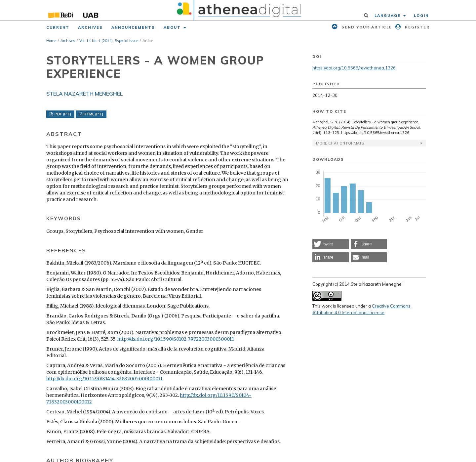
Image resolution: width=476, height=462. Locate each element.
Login (421, 16)
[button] (331, 244)
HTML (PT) (93, 114)
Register (416, 27)
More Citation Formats (340, 143)
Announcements (133, 27)
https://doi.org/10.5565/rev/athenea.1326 (354, 68)
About (173, 27)
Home (51, 41)
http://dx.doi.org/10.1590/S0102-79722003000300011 (176, 339)
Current (58, 27)
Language (388, 16)
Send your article (366, 27)
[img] (238, 10)
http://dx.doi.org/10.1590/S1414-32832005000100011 (104, 379)
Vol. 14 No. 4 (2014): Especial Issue (109, 41)
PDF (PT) (62, 114)
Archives (90, 27)
